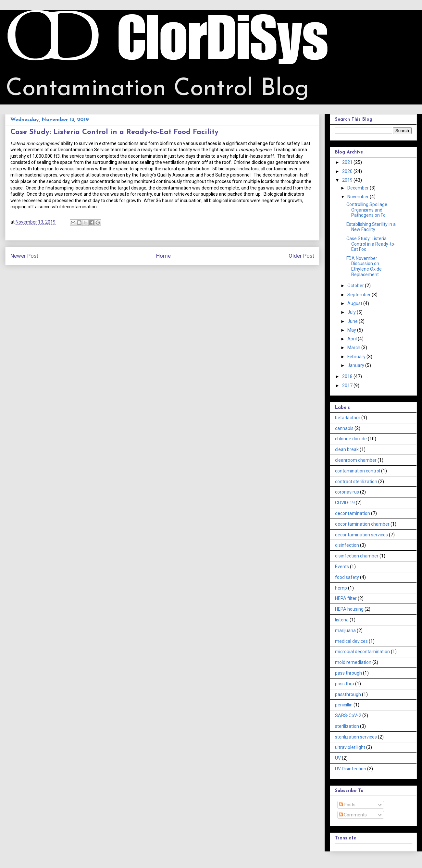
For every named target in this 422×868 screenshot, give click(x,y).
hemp (341, 588)
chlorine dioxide (351, 439)
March (354, 348)
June (353, 321)
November (359, 197)
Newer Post (24, 256)
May (352, 330)
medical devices (351, 641)
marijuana (345, 630)
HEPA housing (349, 609)
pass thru (345, 684)
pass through (348, 673)
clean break (347, 449)
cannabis (344, 428)
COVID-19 (345, 503)
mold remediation (353, 662)
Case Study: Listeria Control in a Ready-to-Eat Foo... (371, 244)
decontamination (353, 513)
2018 (348, 376)
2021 (348, 162)
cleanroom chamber (356, 460)
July (352, 312)
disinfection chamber (357, 556)
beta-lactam (348, 418)
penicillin (344, 705)
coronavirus (347, 492)
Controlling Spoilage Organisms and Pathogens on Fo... (367, 210)
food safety (347, 577)
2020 (348, 171)
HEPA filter (346, 598)
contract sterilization (356, 482)
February (357, 357)
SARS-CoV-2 (348, 715)
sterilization (347, 726)
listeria (342, 620)
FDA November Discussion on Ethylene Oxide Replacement (364, 266)
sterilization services (356, 737)
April (353, 339)
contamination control (358, 471)
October (356, 286)
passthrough (348, 694)
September (360, 295)
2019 (348, 180)
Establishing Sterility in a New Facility (371, 227)
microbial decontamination (362, 652)
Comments (353, 815)
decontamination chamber (362, 524)
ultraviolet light (350, 747)
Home (163, 256)
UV (338, 758)
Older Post (301, 256)
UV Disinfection (351, 769)
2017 (348, 385)
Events (342, 567)
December (359, 188)
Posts (347, 805)
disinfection (347, 545)
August (355, 303)
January (356, 365)
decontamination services (361, 535)
